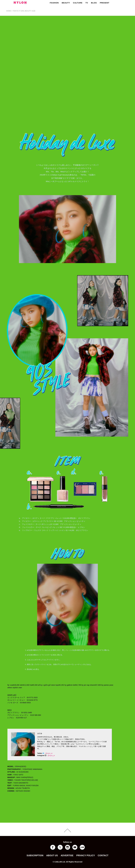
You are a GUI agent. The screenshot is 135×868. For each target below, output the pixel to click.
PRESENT (105, 3)
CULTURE (78, 3)
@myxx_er (49, 753)
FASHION (54, 3)
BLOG (94, 3)
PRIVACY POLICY (86, 856)
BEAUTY (66, 3)
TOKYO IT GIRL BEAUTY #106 (24, 11)
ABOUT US (52, 856)
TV (87, 3)
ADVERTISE (67, 856)
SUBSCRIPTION (35, 856)
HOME (9, 11)
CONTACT (103, 856)
